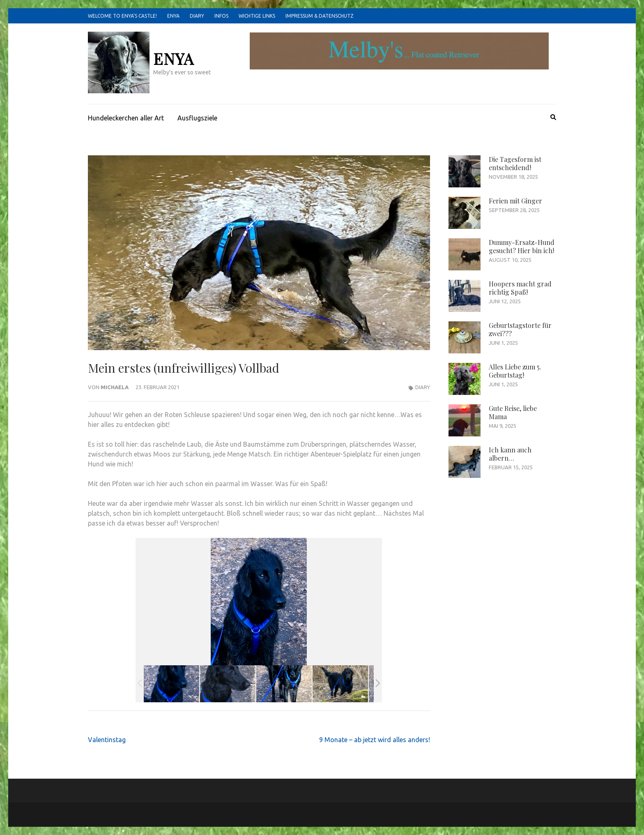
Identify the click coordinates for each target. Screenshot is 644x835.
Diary (197, 16)
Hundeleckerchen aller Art (126, 118)
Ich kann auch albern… (510, 454)
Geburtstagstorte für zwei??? (520, 329)
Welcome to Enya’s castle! (122, 16)
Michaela (115, 387)
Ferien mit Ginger (515, 201)
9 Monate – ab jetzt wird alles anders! (375, 740)
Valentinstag (107, 740)
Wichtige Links (257, 16)
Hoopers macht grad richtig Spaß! (520, 288)
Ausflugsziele (197, 118)
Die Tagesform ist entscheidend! (515, 163)
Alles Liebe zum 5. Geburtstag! (515, 371)
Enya (173, 16)
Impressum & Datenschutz (320, 16)
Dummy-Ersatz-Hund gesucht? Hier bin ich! (522, 246)
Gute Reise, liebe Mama (513, 412)
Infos (221, 16)
